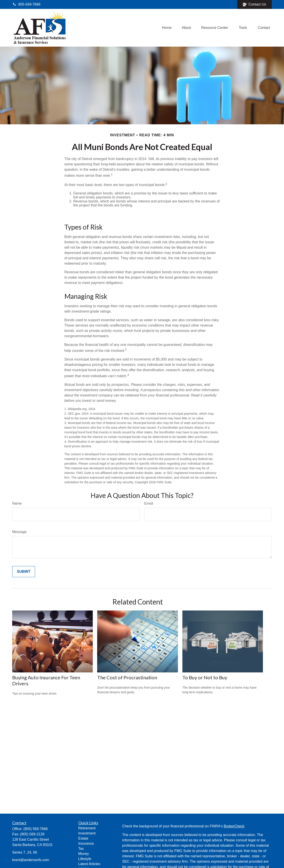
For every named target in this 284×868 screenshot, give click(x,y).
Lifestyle (85, 859)
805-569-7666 (26, 4)
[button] (167, 28)
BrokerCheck (234, 826)
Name (17, 503)
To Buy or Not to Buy (205, 677)
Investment (87, 833)
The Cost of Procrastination (127, 677)
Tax (81, 849)
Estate (83, 838)
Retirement (87, 828)
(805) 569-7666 (35, 829)
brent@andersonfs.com (31, 860)
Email (149, 503)
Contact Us (254, 4)
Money (84, 854)
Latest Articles (89, 864)
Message (19, 532)
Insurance (86, 843)
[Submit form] (24, 572)
